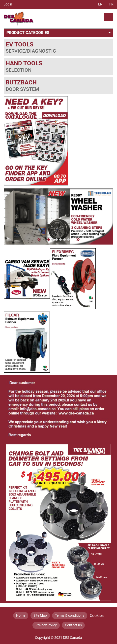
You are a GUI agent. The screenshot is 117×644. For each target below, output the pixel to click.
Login (8, 4)
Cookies (97, 616)
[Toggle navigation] (109, 17)
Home (21, 615)
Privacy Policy (46, 625)
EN (100, 4)
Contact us (73, 625)
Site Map (40, 615)
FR (111, 4)
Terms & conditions (70, 615)
